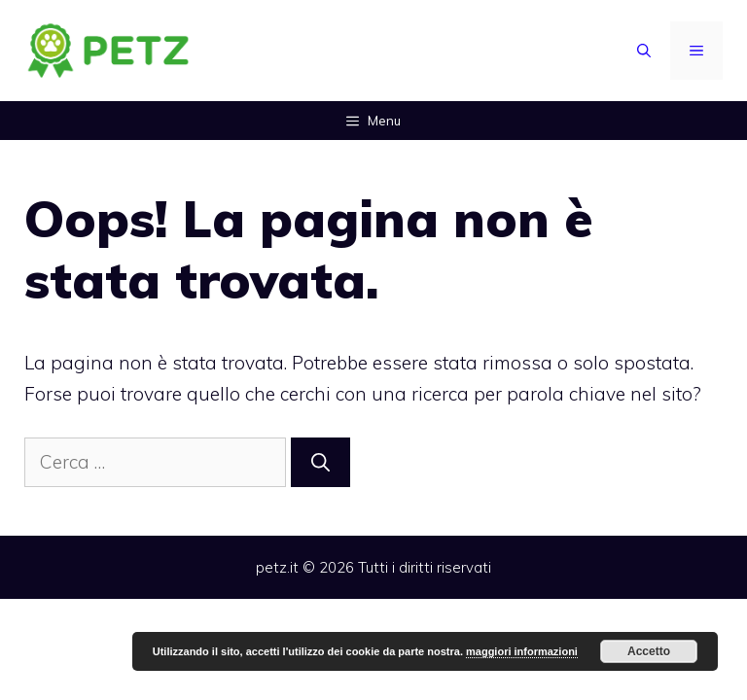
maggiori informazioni (522, 651)
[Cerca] (320, 462)
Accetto (649, 651)
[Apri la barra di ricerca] (644, 51)
